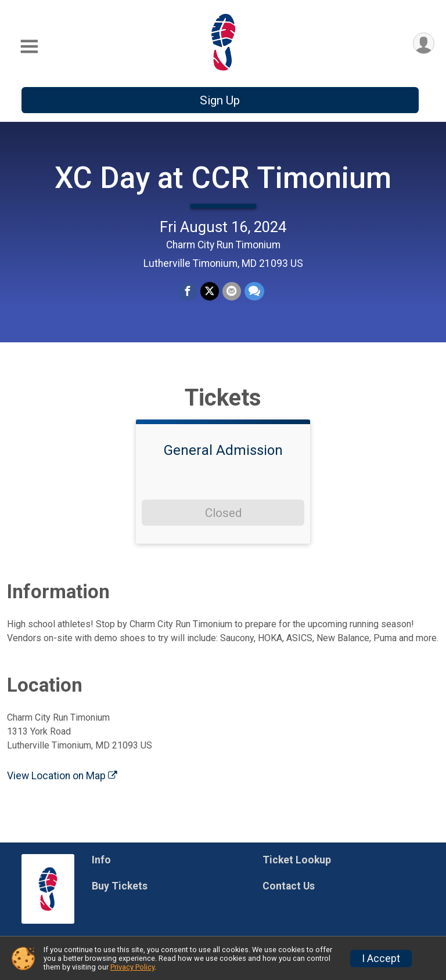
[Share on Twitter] (210, 291)
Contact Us (289, 886)
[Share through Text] (254, 291)
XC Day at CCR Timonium (223, 178)
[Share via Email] (232, 291)
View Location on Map (62, 776)
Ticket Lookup (297, 860)
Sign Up (220, 100)
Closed (223, 513)
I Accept (381, 959)
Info (101, 860)
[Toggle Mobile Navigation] (29, 47)
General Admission (223, 450)
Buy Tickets (120, 886)
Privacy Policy (132, 967)
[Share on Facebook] (188, 291)
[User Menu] (424, 43)
